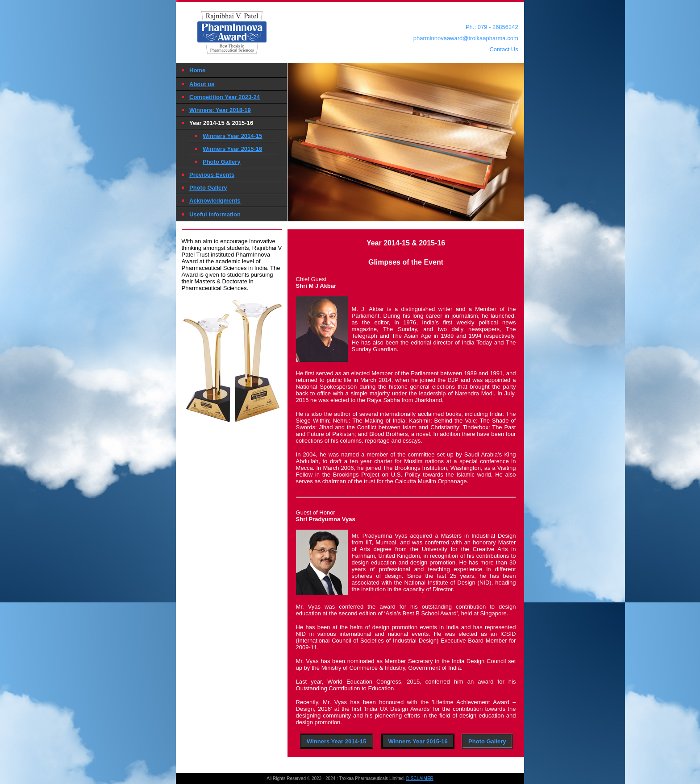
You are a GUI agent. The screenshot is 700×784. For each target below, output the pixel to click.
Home (197, 70)
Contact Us (504, 49)
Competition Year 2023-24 (225, 97)
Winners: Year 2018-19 (220, 110)
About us (202, 84)
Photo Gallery (222, 162)
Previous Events (212, 175)
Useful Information (215, 214)
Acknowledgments (215, 201)
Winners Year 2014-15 (232, 136)
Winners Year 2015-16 (232, 149)
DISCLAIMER (420, 778)
